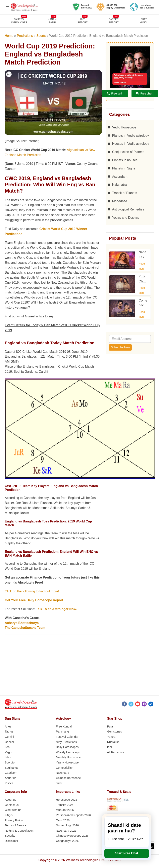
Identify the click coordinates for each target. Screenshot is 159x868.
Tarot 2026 (63, 820)
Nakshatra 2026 (66, 831)
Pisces (9, 783)
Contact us (12, 805)
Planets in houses (125, 160)
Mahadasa (120, 201)
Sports (41, 36)
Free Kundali (64, 726)
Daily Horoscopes (67, 747)
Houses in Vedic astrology (130, 144)
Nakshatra (119, 185)
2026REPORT (83, 21)
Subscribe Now (120, 347)
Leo (7, 747)
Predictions (25, 36)
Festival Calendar (67, 737)
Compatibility (64, 768)
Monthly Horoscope (68, 757)
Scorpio (10, 762)
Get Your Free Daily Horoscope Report (34, 600)
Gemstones (114, 732)
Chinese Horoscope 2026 (72, 836)
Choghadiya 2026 (67, 841)
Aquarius (11, 778)
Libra (8, 757)
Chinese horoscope (68, 778)
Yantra (111, 737)
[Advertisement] (80, 667)
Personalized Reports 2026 (73, 815)
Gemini (9, 737)
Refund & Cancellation (19, 831)
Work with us (13, 810)
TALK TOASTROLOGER (19, 21)
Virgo (8, 752)
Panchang (63, 732)
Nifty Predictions (66, 742)
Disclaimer (12, 841)
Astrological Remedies (128, 209)
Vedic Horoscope (124, 127)
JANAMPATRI (52, 21)
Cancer (9, 742)
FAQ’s (9, 815)
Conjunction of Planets (128, 152)
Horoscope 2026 (67, 800)
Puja (110, 726)
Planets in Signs (124, 168)
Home (9, 36)
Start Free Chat (127, 853)
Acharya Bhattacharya (22, 623)
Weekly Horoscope (68, 752)
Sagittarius (12, 768)
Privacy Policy (14, 820)
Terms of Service (16, 825)
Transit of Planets (124, 193)
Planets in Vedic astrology (130, 136)
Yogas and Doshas (125, 218)
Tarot (59, 783)
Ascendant (120, 177)
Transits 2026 (65, 805)
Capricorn (11, 773)
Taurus (9, 732)
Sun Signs (13, 719)
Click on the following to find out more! (32, 591)
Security (10, 836)
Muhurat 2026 (65, 810)
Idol (109, 747)
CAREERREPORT (114, 21)
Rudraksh (113, 742)
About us (11, 800)
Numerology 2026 (67, 825)
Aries (8, 726)
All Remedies (116, 752)
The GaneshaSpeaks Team (25, 628)
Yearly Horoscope (67, 762)
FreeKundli (144, 21)
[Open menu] (7, 8)
